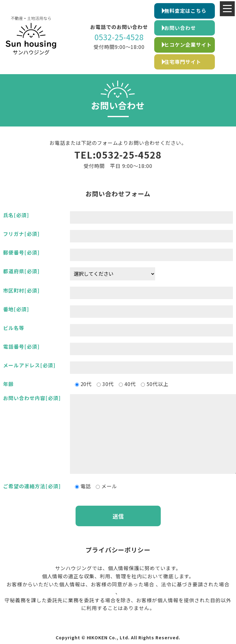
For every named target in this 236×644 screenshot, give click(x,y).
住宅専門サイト (183, 62)
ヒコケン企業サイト (188, 45)
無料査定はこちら (185, 11)
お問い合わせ (180, 28)
